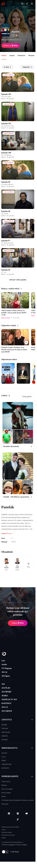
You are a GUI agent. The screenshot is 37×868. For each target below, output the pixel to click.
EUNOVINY (5, 768)
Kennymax (12, 845)
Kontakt (4, 838)
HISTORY (5, 740)
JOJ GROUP (7, 711)
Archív (4, 664)
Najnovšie (27, 67)
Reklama (4, 785)
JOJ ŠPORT (6, 692)
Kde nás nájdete (6, 793)
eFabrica (25, 845)
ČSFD (15, 35)
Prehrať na (11, 45)
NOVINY (4, 753)
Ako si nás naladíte (7, 789)
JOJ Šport (6, 676)
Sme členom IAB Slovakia (8, 835)
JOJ (3, 684)
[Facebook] (9, 813)
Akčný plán (5, 804)
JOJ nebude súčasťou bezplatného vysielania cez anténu (18, 800)
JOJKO (5, 696)
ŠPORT (4, 761)
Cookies (4, 830)
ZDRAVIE (5, 736)
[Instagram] (18, 813)
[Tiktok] (18, 819)
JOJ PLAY (6, 688)
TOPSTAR (5, 729)
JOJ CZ (5, 707)
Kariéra (4, 796)
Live (3, 661)
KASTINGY (6, 703)
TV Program (7, 668)
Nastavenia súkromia (7, 832)
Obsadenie (31, 56)
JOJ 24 (4, 672)
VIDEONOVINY (7, 764)
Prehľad (4, 56)
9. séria (7, 67)
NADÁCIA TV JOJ (9, 699)
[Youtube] (27, 813)
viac (19, 40)
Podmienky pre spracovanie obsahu (10, 827)
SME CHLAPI (6, 732)
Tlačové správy (6, 782)
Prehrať (18, 623)
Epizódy (12, 56)
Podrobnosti (21, 56)
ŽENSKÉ (4, 725)
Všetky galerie (27, 396)
